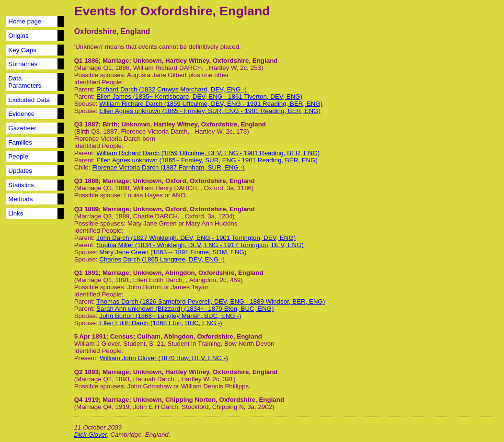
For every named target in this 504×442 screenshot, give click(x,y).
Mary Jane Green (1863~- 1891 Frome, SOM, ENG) (173, 252)
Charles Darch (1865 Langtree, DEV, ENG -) (162, 259)
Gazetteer (22, 128)
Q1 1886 (86, 61)
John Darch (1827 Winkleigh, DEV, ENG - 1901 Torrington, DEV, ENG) (196, 238)
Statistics (21, 185)
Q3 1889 (86, 209)
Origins (18, 36)
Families (20, 142)
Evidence (21, 114)
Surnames (23, 64)
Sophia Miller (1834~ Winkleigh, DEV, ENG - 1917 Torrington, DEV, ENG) (200, 245)
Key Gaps (22, 50)
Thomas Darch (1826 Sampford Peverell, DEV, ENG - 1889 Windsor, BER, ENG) (211, 301)
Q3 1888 (86, 181)
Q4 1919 (86, 400)
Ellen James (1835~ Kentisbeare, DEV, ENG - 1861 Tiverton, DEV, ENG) (199, 96)
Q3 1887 (86, 124)
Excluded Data (29, 100)
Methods (20, 199)
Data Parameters (25, 82)
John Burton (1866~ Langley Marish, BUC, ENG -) (170, 316)
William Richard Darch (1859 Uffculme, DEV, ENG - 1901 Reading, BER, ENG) (211, 104)
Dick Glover (91, 435)
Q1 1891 (86, 273)
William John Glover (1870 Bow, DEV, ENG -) (164, 358)
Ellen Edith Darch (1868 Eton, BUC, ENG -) (160, 323)
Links (16, 213)
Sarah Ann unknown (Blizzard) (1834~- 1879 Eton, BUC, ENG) (185, 309)
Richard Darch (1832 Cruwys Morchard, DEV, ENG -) (172, 89)
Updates (20, 171)
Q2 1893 (86, 372)
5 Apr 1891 (90, 336)
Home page (25, 21)
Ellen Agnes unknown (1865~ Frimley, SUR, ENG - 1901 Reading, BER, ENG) (210, 111)
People (18, 156)
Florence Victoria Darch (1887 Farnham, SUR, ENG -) (168, 167)
